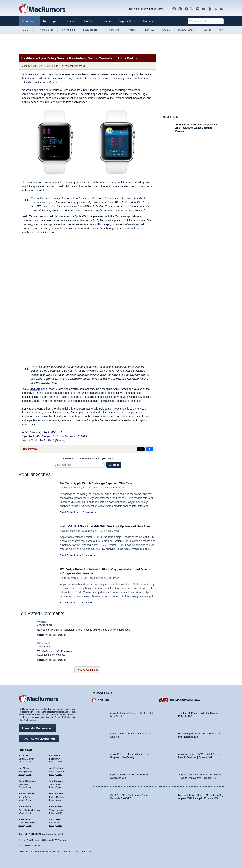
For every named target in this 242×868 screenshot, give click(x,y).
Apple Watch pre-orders (39, 74)
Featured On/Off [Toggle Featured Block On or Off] (27, 851)
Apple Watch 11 (53, 432)
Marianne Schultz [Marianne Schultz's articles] (58, 793)
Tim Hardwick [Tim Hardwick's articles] (56, 780)
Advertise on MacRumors (39, 738)
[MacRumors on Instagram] (180, 9)
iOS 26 (166, 30)
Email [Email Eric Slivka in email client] (52, 761)
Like (54, 635)
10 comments (30, 449)
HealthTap (28, 216)
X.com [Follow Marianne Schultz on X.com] (59, 799)
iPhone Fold (68, 30)
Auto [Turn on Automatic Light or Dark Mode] (77, 851)
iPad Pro (207, 30)
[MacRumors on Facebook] (186, 9)
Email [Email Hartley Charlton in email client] (21, 799)
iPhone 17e (113, 30)
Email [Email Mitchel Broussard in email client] (21, 786)
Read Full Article (69, 512)
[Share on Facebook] (150, 449)
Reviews (106, 21)
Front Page (29, 21)
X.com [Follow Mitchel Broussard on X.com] (28, 786)
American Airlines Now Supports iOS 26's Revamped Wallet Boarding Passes (197, 128)
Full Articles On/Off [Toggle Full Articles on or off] (46, 851)
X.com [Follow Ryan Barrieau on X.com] (59, 812)
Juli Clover (113, 535)
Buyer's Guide (127, 21)
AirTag (131, 30)
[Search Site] (206, 21)
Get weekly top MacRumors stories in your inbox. (87, 458)
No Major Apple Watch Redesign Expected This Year (100, 483)
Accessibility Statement (29, 846)
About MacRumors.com (37, 727)
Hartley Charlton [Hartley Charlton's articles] (27, 793)
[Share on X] (141, 449)
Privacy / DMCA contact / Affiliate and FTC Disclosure (43, 840)
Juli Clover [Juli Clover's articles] (24, 767)
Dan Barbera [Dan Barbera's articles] (25, 806)
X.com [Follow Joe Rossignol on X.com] (59, 773)
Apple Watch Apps (39, 436)
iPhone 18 (149, 30)
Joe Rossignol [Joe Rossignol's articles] (56, 767)
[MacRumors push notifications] (210, 9)
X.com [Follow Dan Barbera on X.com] (28, 812)
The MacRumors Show (185, 699)
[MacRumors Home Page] (42, 9)
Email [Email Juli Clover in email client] (21, 773)
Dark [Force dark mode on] (89, 851)
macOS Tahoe (186, 30)
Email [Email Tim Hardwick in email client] (52, 786)
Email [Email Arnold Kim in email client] (21, 761)
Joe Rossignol (116, 488)
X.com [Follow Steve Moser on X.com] (28, 824)
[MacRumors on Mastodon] (198, 9)
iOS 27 (26, 30)
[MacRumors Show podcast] (174, 9)
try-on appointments (132, 413)
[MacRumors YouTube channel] (204, 9)
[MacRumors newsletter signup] (222, 9)
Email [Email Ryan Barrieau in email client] (52, 812)
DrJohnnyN (44, 643)
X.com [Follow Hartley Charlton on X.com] (28, 799)
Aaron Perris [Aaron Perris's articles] (55, 818)
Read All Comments (87, 670)
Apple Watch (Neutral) (52, 440)
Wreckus (43, 622)
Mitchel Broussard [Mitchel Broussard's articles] (28, 780)
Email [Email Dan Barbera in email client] (21, 812)
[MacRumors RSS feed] (216, 9)
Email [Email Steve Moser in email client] (21, 824)
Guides (71, 21)
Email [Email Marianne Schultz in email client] (52, 799)
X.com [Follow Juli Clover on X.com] (28, 773)
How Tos (88, 21)
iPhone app (104, 224)
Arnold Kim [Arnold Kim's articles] (24, 755)
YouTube (104, 699)
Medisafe (35, 389)
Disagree (62, 635)
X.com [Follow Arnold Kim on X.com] (28, 761)
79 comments (88, 603)
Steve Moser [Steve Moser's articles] (25, 818)
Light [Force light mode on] (83, 851)
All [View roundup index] (221, 30)
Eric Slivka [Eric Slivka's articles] (54, 755)
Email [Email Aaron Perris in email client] (52, 824)
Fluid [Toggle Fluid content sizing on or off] (60, 851)
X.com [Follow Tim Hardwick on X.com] (59, 786)
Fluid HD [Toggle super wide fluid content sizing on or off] (68, 851)
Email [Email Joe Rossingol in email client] (52, 773)
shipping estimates (80, 409)
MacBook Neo (91, 30)
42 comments (88, 560)
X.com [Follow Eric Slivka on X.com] (59, 761)
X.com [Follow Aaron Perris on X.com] (59, 824)
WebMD (26, 90)
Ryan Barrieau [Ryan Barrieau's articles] (56, 806)
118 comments (88, 512)
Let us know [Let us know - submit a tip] (156, 9)
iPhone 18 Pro (46, 30)
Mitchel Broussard (75, 66)
